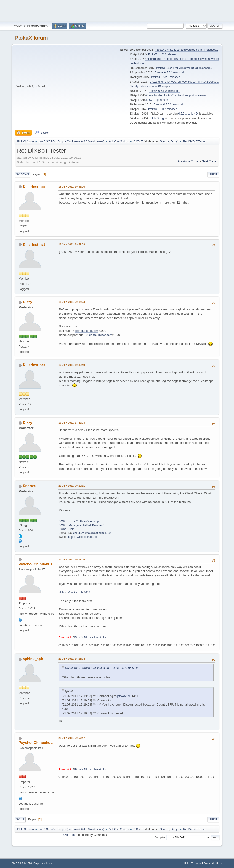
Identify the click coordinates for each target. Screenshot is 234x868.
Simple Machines (43, 863)
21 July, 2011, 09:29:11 (72, 486)
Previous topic (188, 161)
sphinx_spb (33, 659)
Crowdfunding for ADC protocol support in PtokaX (177, 95)
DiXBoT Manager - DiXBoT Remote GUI (83, 525)
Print (213, 174)
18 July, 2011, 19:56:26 (72, 187)
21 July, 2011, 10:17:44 (72, 559)
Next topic (209, 161)
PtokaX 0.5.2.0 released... (167, 77)
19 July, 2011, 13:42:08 (72, 423)
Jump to (160, 837)
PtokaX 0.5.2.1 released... (170, 73)
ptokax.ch (124, 696)
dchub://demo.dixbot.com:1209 (92, 533)
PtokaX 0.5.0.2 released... (164, 109)
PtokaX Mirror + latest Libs (91, 638)
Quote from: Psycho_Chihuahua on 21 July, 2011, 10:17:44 (102, 668)
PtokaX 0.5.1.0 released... (165, 91)
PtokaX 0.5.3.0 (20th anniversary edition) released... (187, 50)
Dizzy (174, 141)
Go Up (20, 819)
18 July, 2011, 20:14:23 (72, 302)
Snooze (165, 141)
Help (186, 863)
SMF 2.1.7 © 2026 (22, 863)
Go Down (22, 174)
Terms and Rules (201, 863)
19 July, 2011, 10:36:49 (72, 365)
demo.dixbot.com (87, 331)
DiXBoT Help (66, 529)
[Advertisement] (117, 10)
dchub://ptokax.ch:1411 (75, 592)
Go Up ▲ (217, 863)
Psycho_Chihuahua (35, 564)
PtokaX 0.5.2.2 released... (164, 54)
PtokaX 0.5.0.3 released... (170, 105)
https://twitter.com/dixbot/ (83, 537)
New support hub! (157, 100)
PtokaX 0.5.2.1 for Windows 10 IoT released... (184, 68)
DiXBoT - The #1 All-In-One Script (79, 521)
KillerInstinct (34, 187)
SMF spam (70, 835)
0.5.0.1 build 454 (188, 114)
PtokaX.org (157, 118)
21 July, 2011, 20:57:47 (72, 738)
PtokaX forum (31, 38)
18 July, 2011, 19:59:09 (72, 244)
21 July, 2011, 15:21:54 (72, 659)
